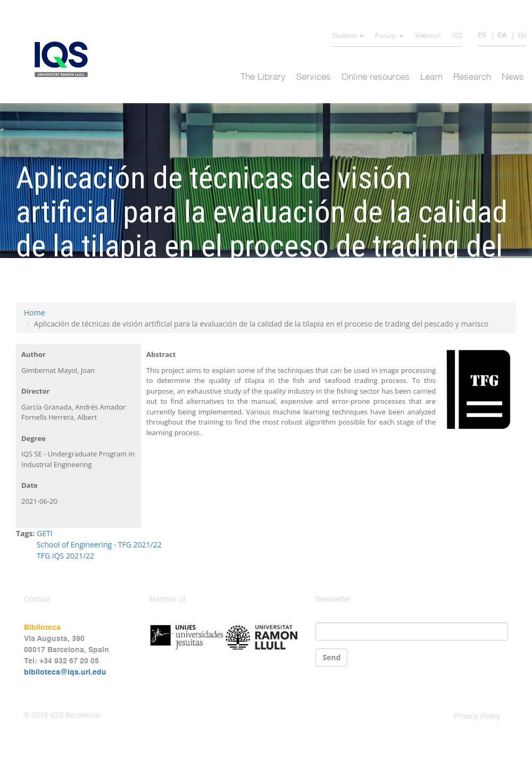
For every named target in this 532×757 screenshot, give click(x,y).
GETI (45, 533)
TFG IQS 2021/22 (65, 556)
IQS (457, 36)
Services (314, 77)
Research (472, 77)
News (513, 77)
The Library (263, 77)
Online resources (376, 77)
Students (348, 36)
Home (35, 313)
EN (522, 35)
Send (331, 657)
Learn (431, 77)
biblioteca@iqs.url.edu (65, 672)
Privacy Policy (477, 717)
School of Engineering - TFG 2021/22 (99, 544)
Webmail (428, 36)
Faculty (389, 36)
